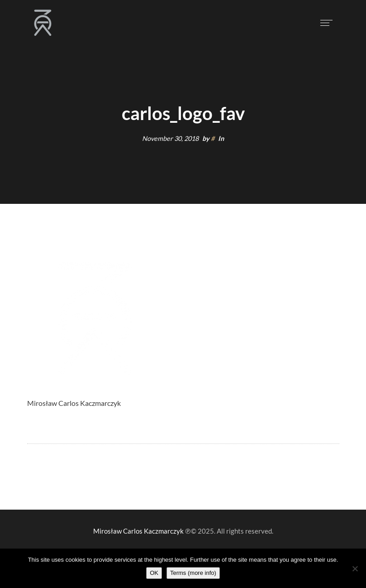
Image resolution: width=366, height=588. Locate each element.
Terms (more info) (193, 573)
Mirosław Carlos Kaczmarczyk (138, 531)
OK (154, 573)
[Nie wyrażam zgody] (355, 569)
